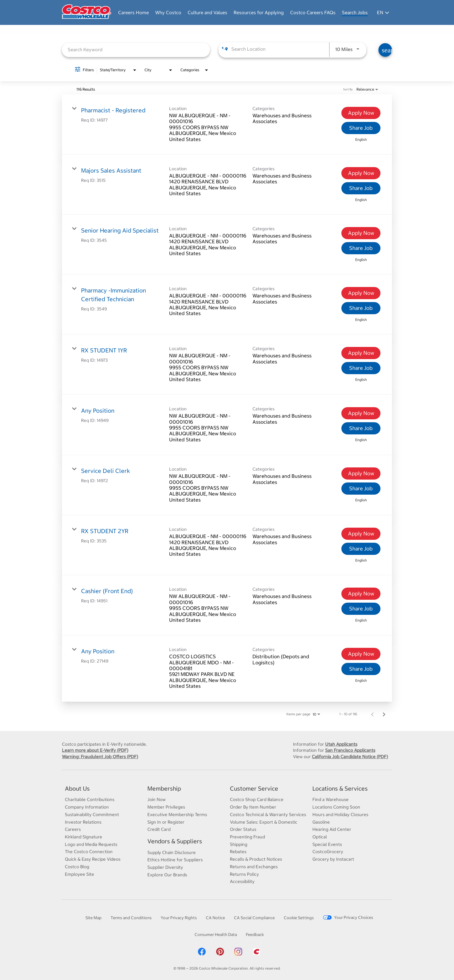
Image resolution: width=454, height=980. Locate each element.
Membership (164, 788)
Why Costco (168, 13)
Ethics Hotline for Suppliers (175, 860)
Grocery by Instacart (333, 859)
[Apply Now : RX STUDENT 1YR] (361, 353)
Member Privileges (166, 807)
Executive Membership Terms (177, 814)
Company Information (87, 807)
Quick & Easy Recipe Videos (93, 859)
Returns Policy (244, 874)
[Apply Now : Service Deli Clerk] (361, 474)
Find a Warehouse (331, 800)
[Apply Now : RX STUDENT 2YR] (361, 534)
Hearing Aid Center (332, 830)
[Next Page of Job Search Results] (384, 714)
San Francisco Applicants (350, 750)
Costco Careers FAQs (313, 13)
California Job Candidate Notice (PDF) (350, 757)
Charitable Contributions (90, 800)
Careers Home (133, 13)
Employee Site (79, 874)
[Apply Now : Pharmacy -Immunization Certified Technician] (361, 293)
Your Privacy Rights (179, 918)
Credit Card (159, 830)
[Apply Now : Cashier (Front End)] (361, 594)
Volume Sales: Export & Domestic (264, 822)
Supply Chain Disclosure (172, 852)
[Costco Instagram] (238, 955)
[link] (227, 125)
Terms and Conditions (131, 918)
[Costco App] (257, 955)
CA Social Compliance (254, 918)
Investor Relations (83, 822)
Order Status (243, 830)
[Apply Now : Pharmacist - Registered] (361, 113)
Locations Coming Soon (336, 807)
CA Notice (215, 918)
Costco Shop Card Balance (257, 800)
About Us (77, 788)
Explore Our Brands (167, 875)
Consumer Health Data (216, 935)
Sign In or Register (166, 822)
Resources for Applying (259, 13)
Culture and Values (207, 13)
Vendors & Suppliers (175, 841)
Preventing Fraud (247, 837)
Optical (320, 837)
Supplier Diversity (165, 867)
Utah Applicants (341, 744)
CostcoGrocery (328, 852)
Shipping (239, 844)
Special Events (327, 844)
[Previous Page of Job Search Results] (372, 714)
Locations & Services (340, 788)
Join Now (156, 800)
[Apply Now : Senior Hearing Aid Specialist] (361, 233)
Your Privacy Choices (348, 917)
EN (383, 12)
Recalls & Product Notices (256, 859)
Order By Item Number (253, 807)
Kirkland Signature (84, 837)
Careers (73, 830)
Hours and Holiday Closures (340, 814)
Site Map (94, 918)
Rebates (238, 852)
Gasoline (321, 822)
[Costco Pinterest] (220, 955)
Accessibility (242, 882)
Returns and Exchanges (254, 867)
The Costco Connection (89, 852)
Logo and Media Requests (91, 844)
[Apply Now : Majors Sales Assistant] (361, 173)
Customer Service (254, 788)
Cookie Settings (299, 918)
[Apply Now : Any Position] (361, 414)
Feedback (255, 935)
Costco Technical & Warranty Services (268, 814)
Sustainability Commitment (92, 814)
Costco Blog (77, 867)
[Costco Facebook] (202, 955)
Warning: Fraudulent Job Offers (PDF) (100, 757)
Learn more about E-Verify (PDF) (95, 750)
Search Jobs (355, 13)
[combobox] (136, 50)
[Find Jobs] (385, 50)
